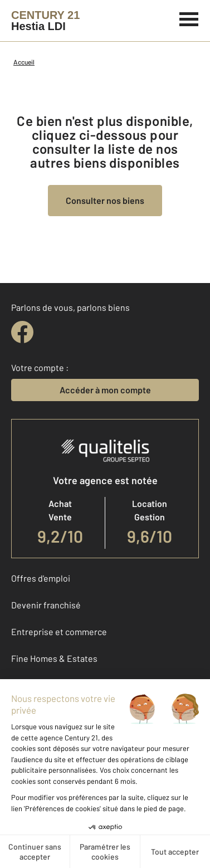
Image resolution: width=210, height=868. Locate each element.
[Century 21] (45, 21)
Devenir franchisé (46, 605)
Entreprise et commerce (59, 632)
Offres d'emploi (41, 578)
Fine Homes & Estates (54, 658)
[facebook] (22, 332)
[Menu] (189, 18)
